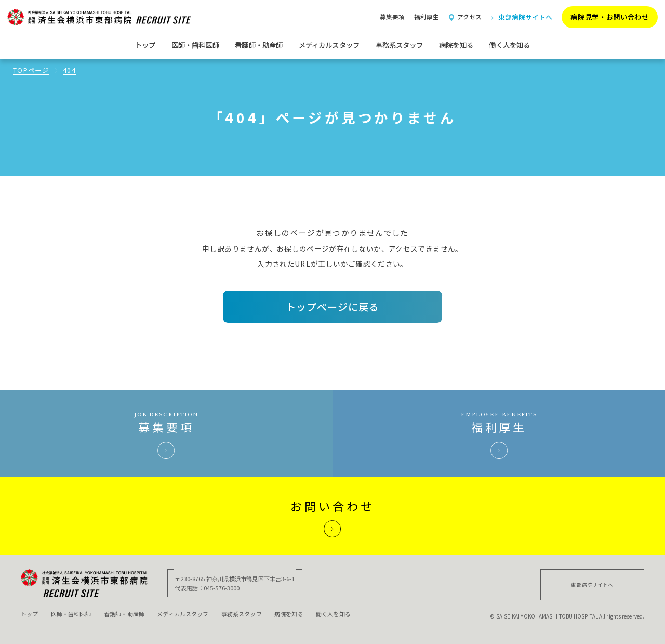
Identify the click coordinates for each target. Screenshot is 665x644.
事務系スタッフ (242, 614)
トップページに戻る (332, 306)
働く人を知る (509, 45)
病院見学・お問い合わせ (609, 17)
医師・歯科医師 (71, 614)
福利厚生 (427, 17)
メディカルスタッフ (183, 614)
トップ (145, 45)
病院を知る (289, 614)
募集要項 (392, 17)
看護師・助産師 (124, 614)
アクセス (465, 17)
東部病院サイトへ (522, 17)
